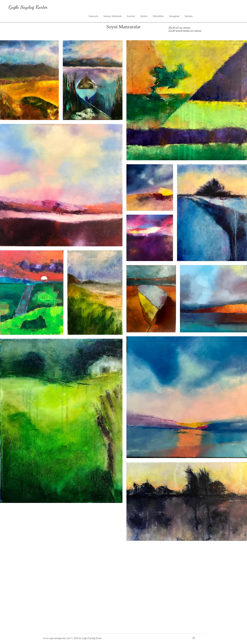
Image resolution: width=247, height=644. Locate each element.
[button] (131, 16)
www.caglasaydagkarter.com (57, 638)
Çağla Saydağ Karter (28, 7)
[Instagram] (194, 638)
